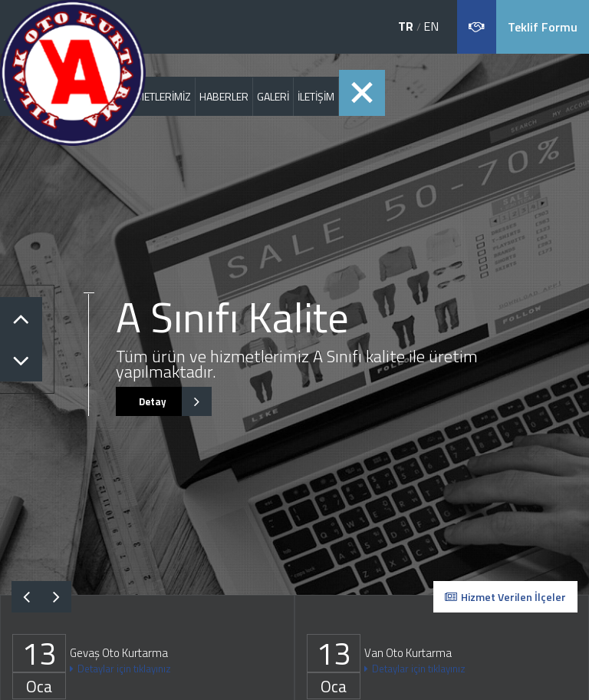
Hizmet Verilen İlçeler (505, 597)
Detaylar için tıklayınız (120, 669)
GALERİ (273, 96)
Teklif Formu (543, 27)
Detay (164, 402)
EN (431, 26)
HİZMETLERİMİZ (156, 96)
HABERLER (224, 96)
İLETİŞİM (316, 96)
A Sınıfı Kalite (232, 317)
